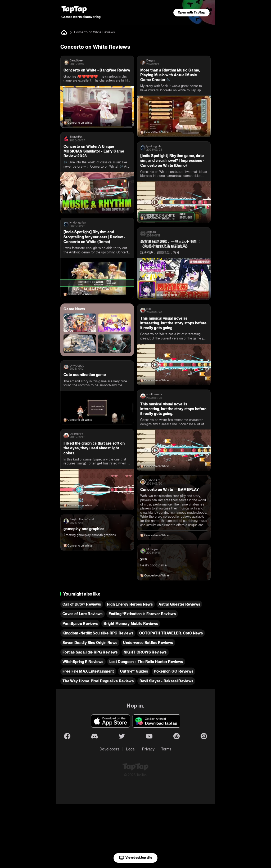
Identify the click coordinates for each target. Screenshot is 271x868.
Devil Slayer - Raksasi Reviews (166, 681)
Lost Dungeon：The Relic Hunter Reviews (146, 662)
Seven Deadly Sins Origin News (90, 643)
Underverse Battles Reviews (148, 643)
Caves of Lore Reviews (83, 614)
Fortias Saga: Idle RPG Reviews (90, 652)
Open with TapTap (191, 12)
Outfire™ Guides (134, 671)
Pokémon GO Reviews (173, 671)
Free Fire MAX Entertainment (88, 671)
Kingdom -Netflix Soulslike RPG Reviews (98, 633)
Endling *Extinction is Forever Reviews (142, 614)
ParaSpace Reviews (80, 624)
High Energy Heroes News (130, 604)
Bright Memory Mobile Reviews (131, 624)
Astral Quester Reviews (179, 604)
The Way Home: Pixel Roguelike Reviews (98, 681)
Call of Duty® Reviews (82, 604)
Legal (131, 749)
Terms (166, 749)
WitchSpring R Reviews (83, 662)
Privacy (148, 749)
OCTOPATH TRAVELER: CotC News (171, 633)
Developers (109, 749)
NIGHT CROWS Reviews (145, 652)
